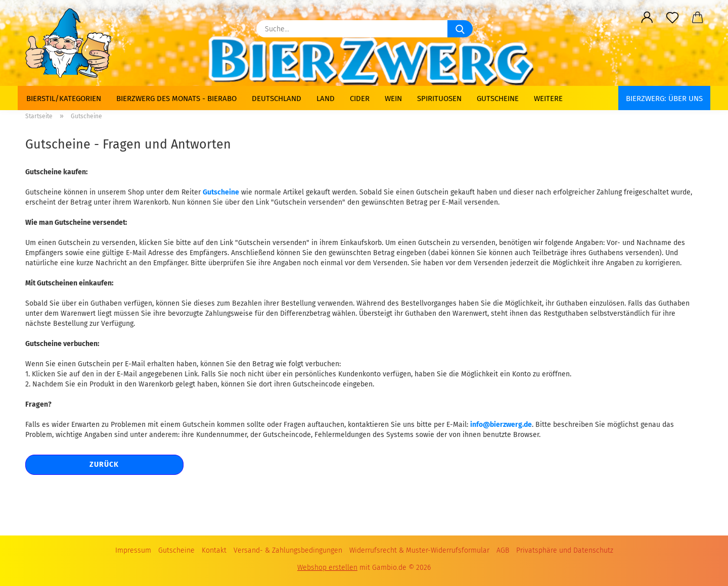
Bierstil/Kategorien (64, 99)
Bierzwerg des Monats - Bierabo (176, 99)
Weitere (548, 99)
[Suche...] (460, 29)
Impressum (133, 550)
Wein (393, 99)
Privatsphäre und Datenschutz (565, 550)
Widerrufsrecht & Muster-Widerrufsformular (419, 550)
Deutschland (277, 99)
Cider (360, 99)
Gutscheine (498, 99)
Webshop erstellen (327, 568)
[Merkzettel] (672, 18)
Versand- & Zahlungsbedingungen (288, 550)
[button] (647, 18)
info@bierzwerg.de (501, 425)
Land (326, 99)
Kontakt (214, 550)
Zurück (104, 465)
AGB (503, 550)
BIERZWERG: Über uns (664, 99)
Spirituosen (439, 99)
